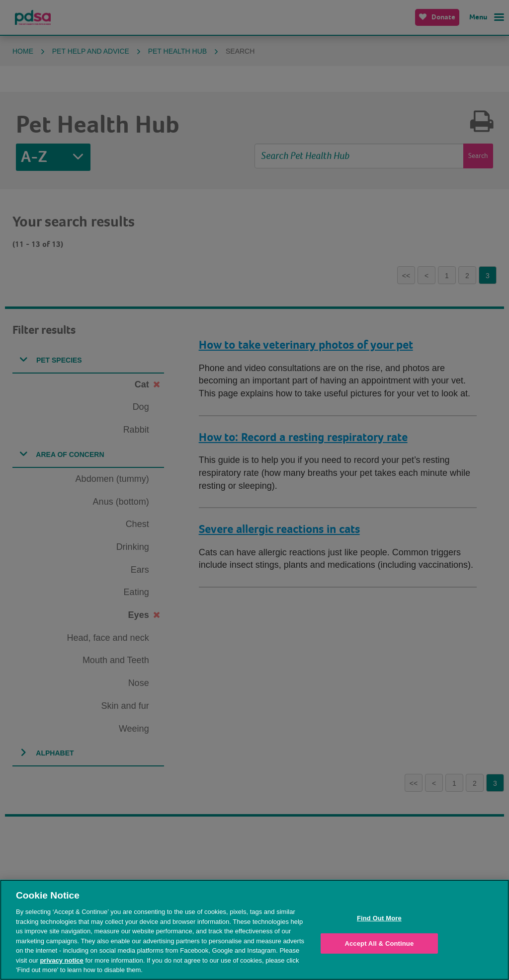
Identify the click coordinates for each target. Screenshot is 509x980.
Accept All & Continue (379, 943)
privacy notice (61, 960)
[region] (254, 930)
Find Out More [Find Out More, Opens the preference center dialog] (379, 918)
